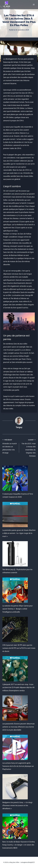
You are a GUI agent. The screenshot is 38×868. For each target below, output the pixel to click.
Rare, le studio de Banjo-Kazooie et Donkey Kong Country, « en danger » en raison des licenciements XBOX (19, 845)
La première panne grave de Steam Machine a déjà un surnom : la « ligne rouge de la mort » (19, 533)
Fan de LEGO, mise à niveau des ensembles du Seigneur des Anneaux (28, 448)
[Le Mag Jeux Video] (6, 5)
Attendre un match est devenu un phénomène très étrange (10, 446)
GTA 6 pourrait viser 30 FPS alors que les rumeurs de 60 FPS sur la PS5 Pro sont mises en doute (19, 648)
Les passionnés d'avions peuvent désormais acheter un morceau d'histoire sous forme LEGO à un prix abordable (18, 727)
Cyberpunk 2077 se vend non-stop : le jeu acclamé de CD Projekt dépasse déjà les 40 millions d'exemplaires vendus (18, 688)
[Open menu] (34, 4)
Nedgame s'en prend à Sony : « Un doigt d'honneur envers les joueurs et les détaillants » (17, 806)
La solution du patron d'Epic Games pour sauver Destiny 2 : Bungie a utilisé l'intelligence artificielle (18, 609)
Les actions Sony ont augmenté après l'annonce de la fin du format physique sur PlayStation (18, 766)
